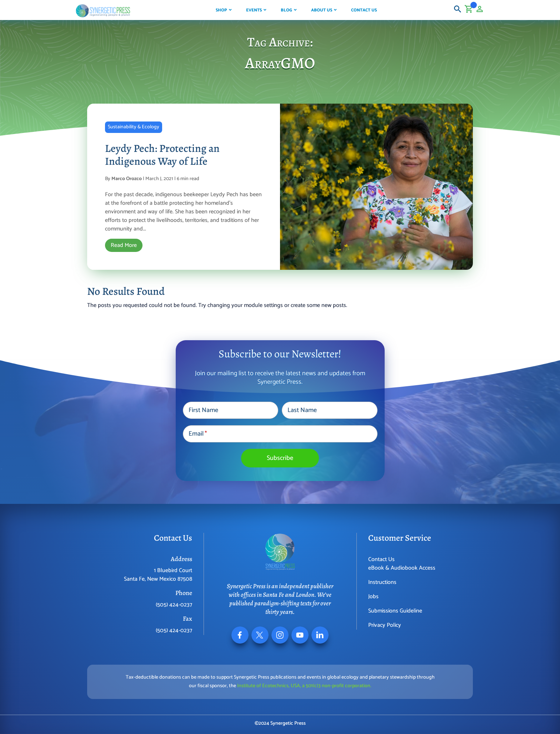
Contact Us (381, 559)
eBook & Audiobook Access (402, 568)
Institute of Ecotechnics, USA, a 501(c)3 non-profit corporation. (304, 686)
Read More (124, 245)
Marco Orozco (127, 179)
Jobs (373, 597)
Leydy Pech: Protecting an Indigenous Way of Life (162, 155)
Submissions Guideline (395, 611)
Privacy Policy (385, 625)
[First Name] (231, 410)
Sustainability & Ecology (134, 127)
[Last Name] (329, 410)
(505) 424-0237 (174, 605)
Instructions (382, 582)
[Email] (280, 434)
